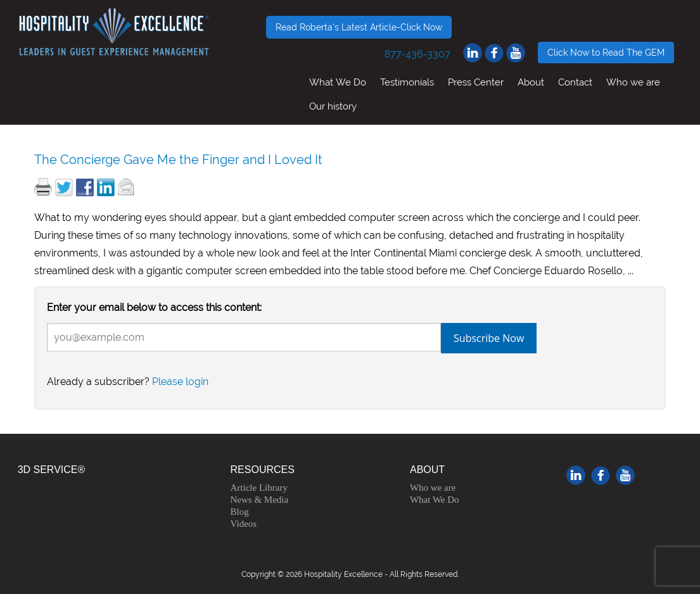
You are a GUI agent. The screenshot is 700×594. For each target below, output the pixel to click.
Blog (240, 512)
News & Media (260, 500)
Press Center (476, 82)
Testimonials (407, 82)
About (531, 82)
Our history (333, 106)
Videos (244, 524)
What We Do (338, 82)
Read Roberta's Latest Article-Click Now (359, 27)
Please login (180, 382)
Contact (575, 82)
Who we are (633, 82)
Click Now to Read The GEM (606, 53)
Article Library (259, 488)
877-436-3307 (417, 54)
